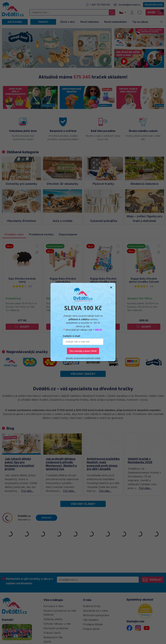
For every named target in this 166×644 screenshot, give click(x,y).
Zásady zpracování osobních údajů (83, 358)
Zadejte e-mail (71, 336)
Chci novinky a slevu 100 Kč (83, 351)
